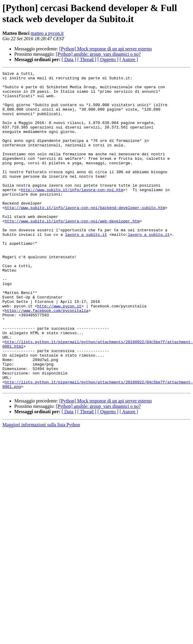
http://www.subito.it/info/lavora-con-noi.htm (72, 214)
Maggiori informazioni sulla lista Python (41, 488)
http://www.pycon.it (59, 353)
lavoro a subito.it (86, 267)
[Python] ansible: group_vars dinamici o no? (98, 54)
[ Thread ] (87, 59)
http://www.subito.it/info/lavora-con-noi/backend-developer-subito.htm (85, 235)
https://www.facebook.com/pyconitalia (47, 359)
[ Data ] (69, 59)
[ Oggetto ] (108, 59)
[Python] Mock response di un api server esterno (106, 49)
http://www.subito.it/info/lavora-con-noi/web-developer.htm (72, 251)
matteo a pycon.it (47, 33)
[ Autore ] (129, 59)
